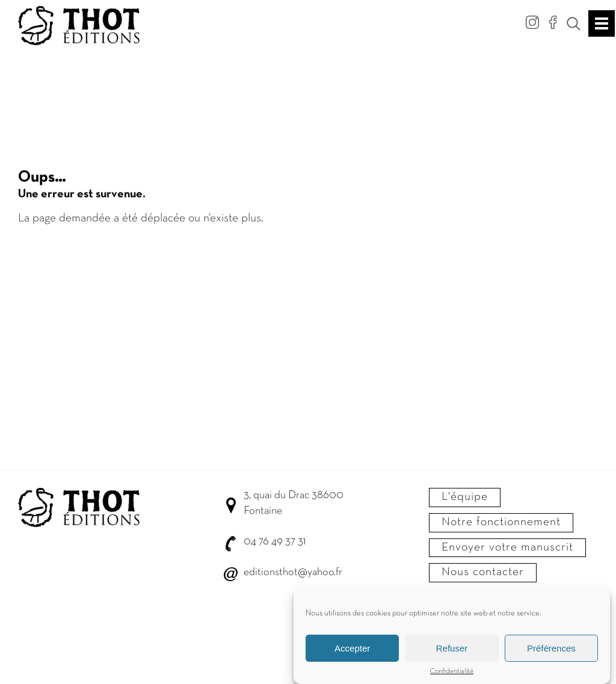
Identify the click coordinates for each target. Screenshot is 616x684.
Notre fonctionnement (501, 522)
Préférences (551, 652)
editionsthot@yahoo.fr (293, 572)
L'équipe (465, 497)
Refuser (452, 652)
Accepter (352, 652)
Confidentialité (452, 676)
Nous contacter (483, 572)
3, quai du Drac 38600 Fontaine (294, 503)
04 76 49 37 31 (275, 542)
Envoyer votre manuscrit (507, 547)
